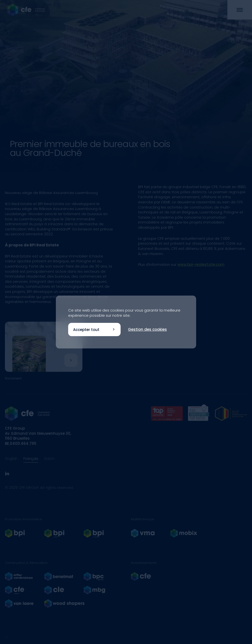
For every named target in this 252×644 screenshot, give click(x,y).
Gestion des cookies (147, 329)
